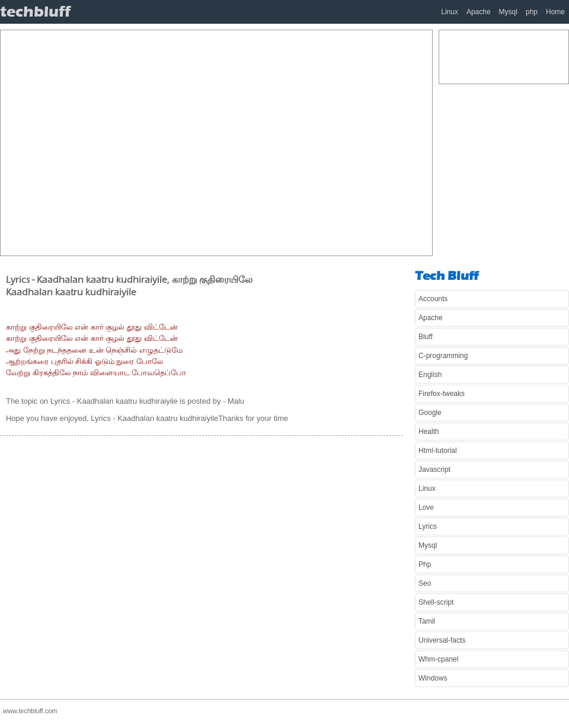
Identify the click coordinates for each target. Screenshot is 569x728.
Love (426, 507)
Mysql (508, 12)
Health (429, 432)
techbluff (35, 12)
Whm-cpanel (438, 659)
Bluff (426, 337)
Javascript (434, 470)
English (430, 375)
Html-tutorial (438, 451)
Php (425, 564)
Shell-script (436, 602)
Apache (479, 12)
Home (555, 12)
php (532, 12)
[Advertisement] (111, 141)
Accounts (433, 299)
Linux (450, 12)
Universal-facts (442, 640)
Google (430, 413)
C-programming (443, 356)
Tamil (427, 621)
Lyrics (428, 526)
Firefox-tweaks (442, 394)
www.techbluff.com (30, 711)
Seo (425, 583)
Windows (433, 678)
